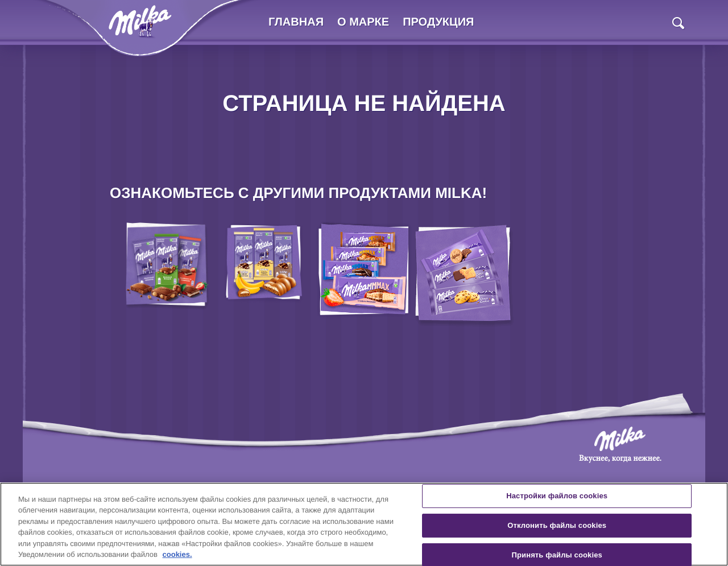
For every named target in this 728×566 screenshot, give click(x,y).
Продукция (438, 22)
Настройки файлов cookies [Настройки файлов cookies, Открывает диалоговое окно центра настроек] (557, 496)
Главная (296, 22)
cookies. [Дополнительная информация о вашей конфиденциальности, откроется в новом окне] (177, 554)
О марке (363, 22)
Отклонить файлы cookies (557, 525)
